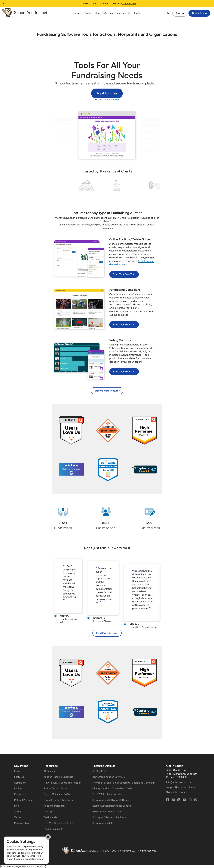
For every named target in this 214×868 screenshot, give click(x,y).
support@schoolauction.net (182, 787)
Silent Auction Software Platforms (111, 800)
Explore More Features (107, 391)
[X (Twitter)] (179, 800)
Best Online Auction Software (109, 777)
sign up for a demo (109, 100)
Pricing (89, 13)
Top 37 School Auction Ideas (108, 794)
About (18, 812)
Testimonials (50, 817)
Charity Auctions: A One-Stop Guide (112, 788)
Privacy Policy (22, 823)
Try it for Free (107, 93)
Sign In (180, 13)
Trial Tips (48, 812)
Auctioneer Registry (54, 806)
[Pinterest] (196, 800)
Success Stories (104, 13)
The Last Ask (129, 4)
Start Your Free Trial (124, 274)
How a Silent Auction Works (107, 812)
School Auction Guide (55, 788)
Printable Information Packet (59, 800)
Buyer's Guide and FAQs (57, 794)
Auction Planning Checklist (58, 777)
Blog (137, 13)
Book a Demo (199, 13)
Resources (123, 13)
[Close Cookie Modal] (48, 837)
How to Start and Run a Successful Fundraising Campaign (124, 783)
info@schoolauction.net (179, 782)
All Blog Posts (100, 771)
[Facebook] (168, 800)
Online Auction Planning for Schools (112, 806)
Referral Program (23, 800)
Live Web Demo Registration (59, 823)
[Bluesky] (190, 800)
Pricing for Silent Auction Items (109, 817)
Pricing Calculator (53, 829)
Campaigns (20, 783)
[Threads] (184, 800)
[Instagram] (173, 800)
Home (18, 771)
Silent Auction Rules (103, 823)
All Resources (51, 771)
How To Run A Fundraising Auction (62, 783)
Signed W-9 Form (176, 792)
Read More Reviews (107, 633)
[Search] (168, 13)
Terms (17, 817)
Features (77, 13)
